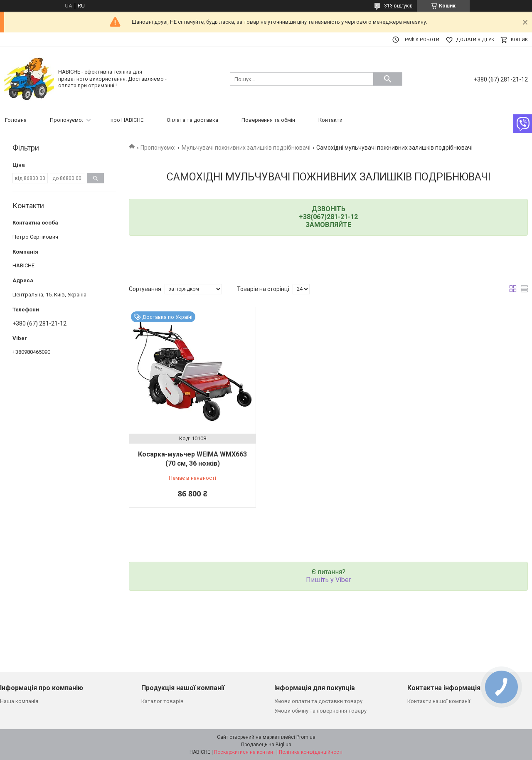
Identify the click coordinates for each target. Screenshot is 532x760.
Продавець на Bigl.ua (266, 745)
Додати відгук (475, 40)
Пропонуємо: (66, 120)
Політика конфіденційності (311, 752)
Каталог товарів (163, 701)
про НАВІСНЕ (127, 120)
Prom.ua (306, 737)
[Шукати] (388, 79)
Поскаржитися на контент (245, 752)
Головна (16, 120)
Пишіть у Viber (328, 580)
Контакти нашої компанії (439, 701)
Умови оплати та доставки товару (318, 701)
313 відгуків (398, 6)
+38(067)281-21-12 (328, 217)
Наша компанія (19, 701)
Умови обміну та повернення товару (320, 711)
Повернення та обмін (268, 120)
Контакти (330, 120)
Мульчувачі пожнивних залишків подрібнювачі (246, 148)
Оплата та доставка (192, 120)
